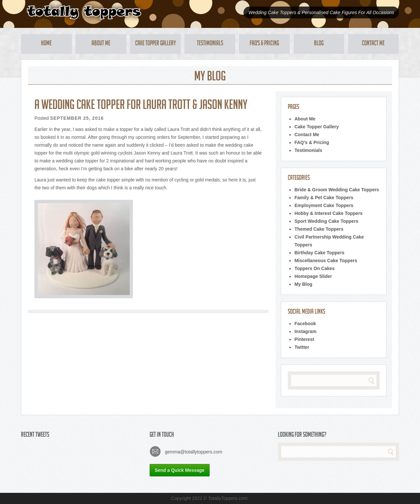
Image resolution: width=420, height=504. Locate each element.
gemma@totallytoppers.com (186, 451)
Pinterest (304, 339)
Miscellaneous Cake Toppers (326, 261)
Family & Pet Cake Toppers (324, 198)
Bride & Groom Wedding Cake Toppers (337, 190)
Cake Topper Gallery (156, 44)
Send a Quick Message (180, 470)
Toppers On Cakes (315, 268)
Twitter (302, 347)
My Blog (303, 284)
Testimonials (210, 44)
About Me (101, 44)
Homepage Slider (313, 276)
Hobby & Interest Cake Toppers (328, 213)
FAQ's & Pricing (264, 44)
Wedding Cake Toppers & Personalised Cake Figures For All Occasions (321, 12)
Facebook (305, 324)
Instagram (305, 331)
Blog (319, 44)
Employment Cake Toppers (324, 205)
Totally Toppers (84, 12)
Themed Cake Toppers (319, 229)
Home (46, 44)
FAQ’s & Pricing (312, 142)
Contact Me (373, 44)
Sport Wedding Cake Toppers (326, 221)
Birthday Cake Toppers (319, 253)
